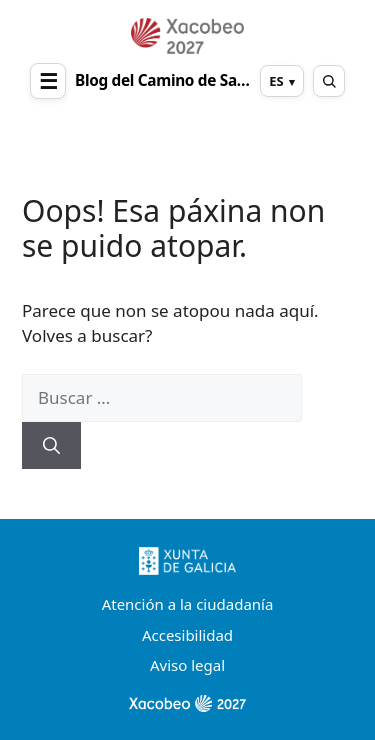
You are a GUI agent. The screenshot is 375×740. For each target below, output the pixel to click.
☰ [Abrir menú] (48, 81)
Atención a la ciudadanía (188, 604)
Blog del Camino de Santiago (163, 80)
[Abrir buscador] (329, 81)
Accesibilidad (187, 635)
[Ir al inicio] (187, 36)
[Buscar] (51, 446)
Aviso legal (187, 665)
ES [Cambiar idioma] (276, 81)
